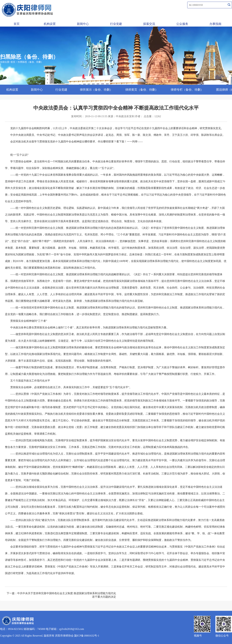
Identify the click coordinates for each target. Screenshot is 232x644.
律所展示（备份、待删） (96, 90)
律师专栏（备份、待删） (187, 90)
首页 (17, 24)
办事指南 (215, 24)
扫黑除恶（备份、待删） (30, 62)
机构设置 (50, 24)
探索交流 (149, 24)
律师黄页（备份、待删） (142, 90)
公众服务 (182, 24)
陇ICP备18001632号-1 (87, 636)
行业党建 (116, 24)
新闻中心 (83, 24)
